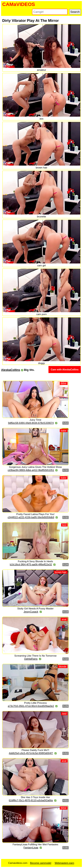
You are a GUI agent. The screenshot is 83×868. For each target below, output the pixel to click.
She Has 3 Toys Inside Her (35, 797)
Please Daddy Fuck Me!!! (36, 750)
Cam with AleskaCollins (65, 370)
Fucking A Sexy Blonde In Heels (36, 561)
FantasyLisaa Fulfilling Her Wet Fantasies (35, 844)
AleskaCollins (11, 370)
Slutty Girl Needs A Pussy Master (35, 609)
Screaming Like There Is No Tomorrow (35, 656)
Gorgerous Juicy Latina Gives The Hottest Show (36, 467)
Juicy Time (36, 420)
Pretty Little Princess (35, 703)
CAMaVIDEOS (19, 4)
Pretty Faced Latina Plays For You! (35, 514)
